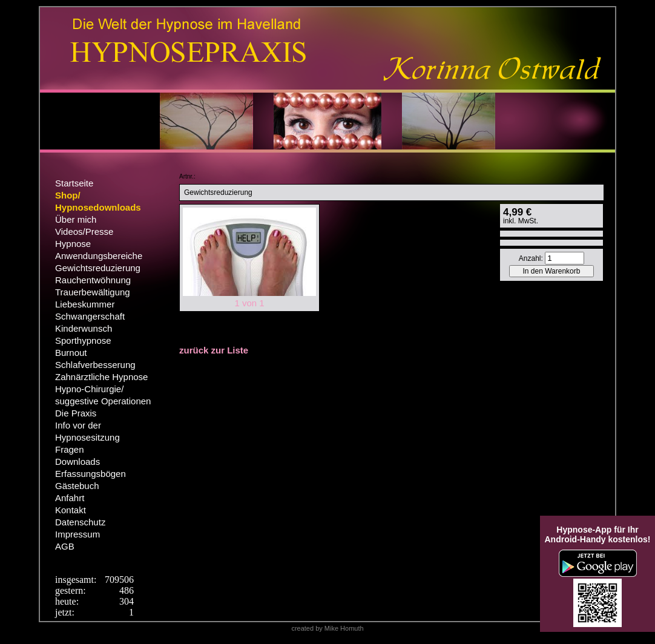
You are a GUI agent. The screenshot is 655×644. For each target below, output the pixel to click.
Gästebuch (77, 486)
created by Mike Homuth (327, 628)
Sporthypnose (83, 340)
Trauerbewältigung (93, 292)
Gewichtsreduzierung (98, 268)
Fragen (70, 449)
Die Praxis (76, 413)
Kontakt (71, 510)
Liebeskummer (85, 304)
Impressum (77, 534)
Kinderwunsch (84, 328)
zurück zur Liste (214, 350)
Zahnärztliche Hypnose (101, 377)
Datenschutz (80, 522)
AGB (65, 546)
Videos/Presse (84, 232)
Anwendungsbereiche (99, 256)
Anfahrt (70, 498)
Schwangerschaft (90, 316)
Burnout (71, 353)
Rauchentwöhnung (93, 280)
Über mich (76, 219)
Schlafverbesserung (95, 365)
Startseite (74, 183)
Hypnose (73, 244)
